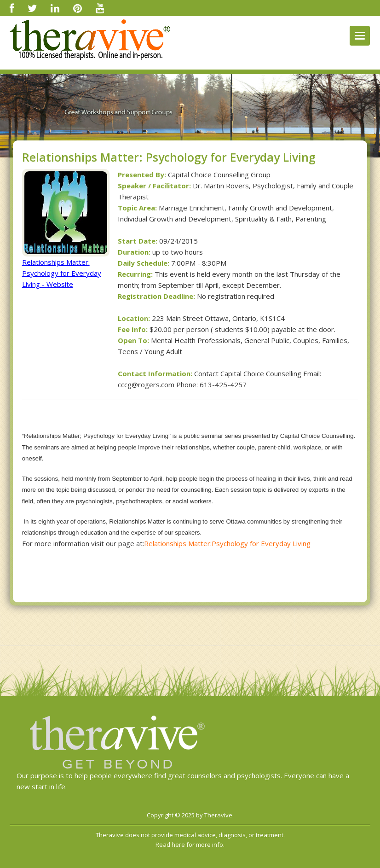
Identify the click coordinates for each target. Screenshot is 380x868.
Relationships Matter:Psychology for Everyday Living (227, 543)
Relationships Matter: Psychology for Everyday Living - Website (62, 273)
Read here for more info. (190, 845)
